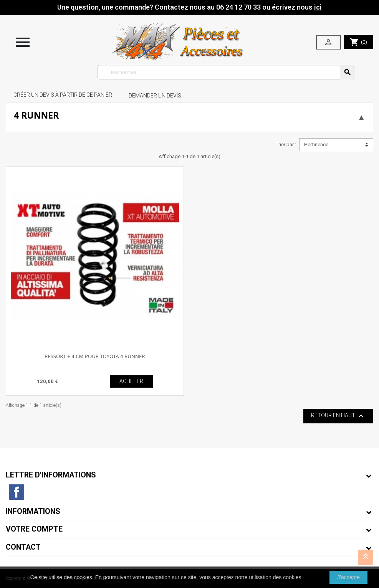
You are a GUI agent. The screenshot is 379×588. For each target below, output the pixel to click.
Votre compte (34, 529)
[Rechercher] (226, 72)
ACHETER (131, 381)
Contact (23, 547)
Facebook (17, 492)
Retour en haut (338, 416)
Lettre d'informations (51, 475)
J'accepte (348, 577)
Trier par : (286, 145)
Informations (33, 511)
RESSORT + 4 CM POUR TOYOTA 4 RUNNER (95, 356)
